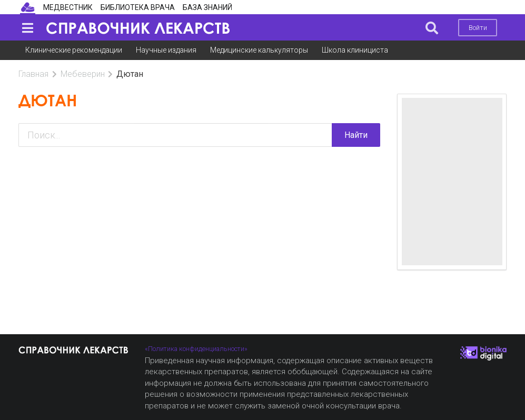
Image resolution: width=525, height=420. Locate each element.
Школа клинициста (355, 50)
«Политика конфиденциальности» (196, 349)
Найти (356, 135)
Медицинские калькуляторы (259, 50)
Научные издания (166, 50)
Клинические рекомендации (74, 50)
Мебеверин (83, 74)
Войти (478, 28)
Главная (33, 74)
